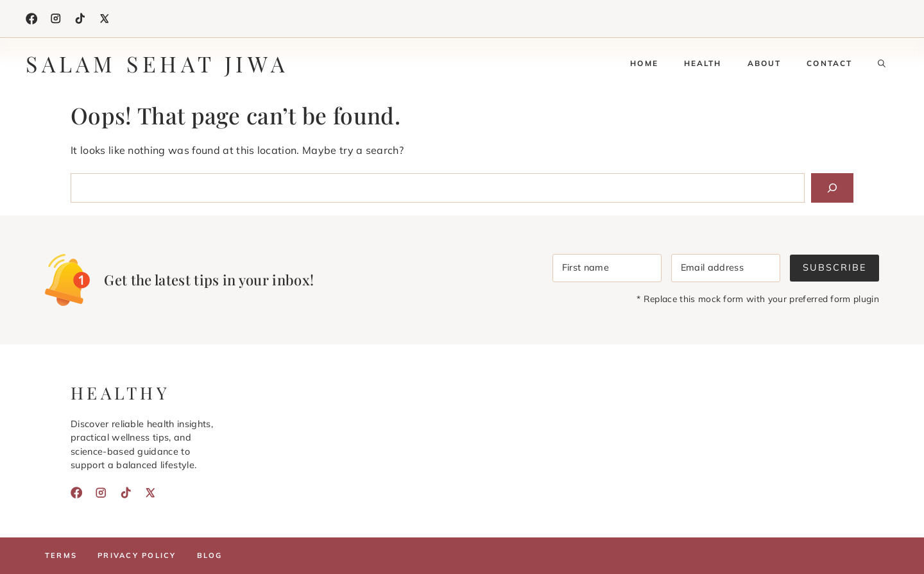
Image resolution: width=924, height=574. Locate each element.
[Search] (832, 188)
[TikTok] (80, 19)
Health (703, 63)
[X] (105, 19)
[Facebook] (31, 19)
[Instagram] (56, 19)
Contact (829, 63)
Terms (61, 555)
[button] (882, 63)
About (765, 63)
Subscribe (834, 267)
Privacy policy (137, 555)
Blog (210, 555)
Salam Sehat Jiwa (157, 63)
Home (644, 63)
